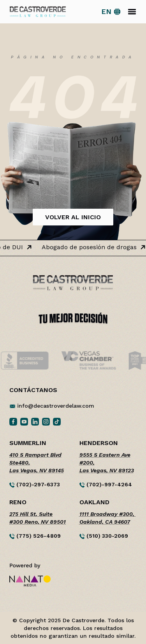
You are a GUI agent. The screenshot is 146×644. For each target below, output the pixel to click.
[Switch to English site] (111, 12)
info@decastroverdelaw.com (56, 406)
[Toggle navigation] (132, 12)
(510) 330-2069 (104, 536)
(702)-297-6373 (35, 485)
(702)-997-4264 (106, 485)
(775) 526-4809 (35, 536)
